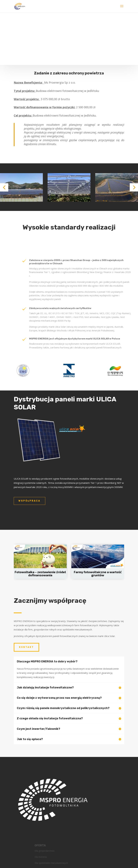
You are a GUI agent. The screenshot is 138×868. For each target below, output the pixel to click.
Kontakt (26, 647)
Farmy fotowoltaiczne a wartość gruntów (98, 573)
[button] (4, 187)
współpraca (30, 501)
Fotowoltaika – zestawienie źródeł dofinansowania (40, 573)
